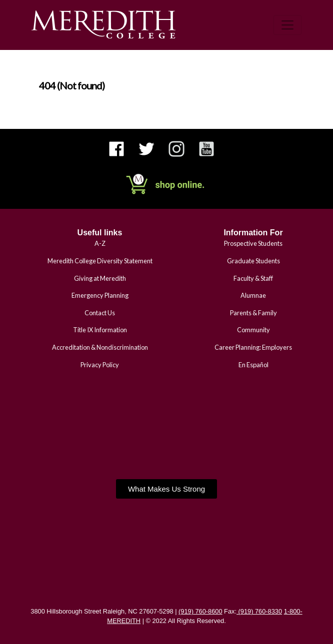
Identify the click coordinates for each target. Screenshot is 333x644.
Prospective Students (253, 243)
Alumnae (253, 295)
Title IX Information (100, 330)
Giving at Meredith (100, 278)
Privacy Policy (100, 365)
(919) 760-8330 (259, 611)
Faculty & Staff (253, 278)
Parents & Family (253, 313)
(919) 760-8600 (200, 611)
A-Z (100, 243)
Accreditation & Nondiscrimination (100, 347)
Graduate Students (253, 261)
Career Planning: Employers (253, 347)
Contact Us (100, 313)
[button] (166, 489)
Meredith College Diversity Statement (100, 261)
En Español (253, 365)
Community (253, 330)
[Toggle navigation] (287, 25)
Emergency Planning (100, 295)
